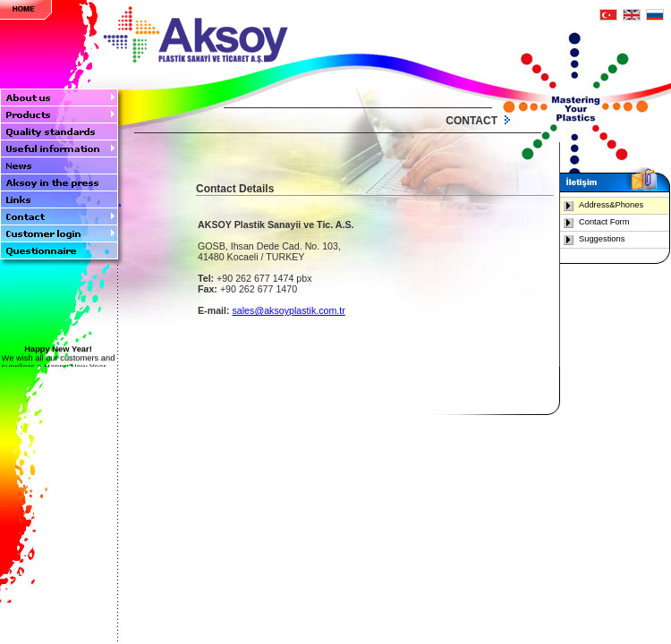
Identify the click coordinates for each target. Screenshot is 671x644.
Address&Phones (611, 205)
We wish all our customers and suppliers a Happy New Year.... (58, 361)
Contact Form (604, 222)
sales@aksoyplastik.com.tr (289, 310)
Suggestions (602, 239)
